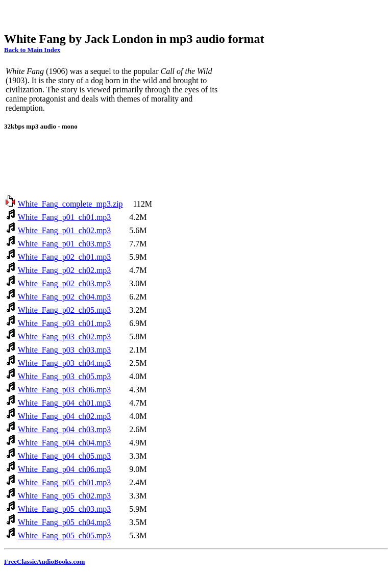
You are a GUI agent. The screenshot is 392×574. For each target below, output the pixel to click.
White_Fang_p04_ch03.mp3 (65, 429)
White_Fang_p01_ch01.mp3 (65, 217)
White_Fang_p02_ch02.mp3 (65, 270)
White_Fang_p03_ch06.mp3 (65, 390)
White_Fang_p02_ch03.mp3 (65, 283)
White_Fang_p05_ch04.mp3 (65, 522)
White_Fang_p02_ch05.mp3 (65, 310)
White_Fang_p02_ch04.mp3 (65, 297)
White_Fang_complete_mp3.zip (70, 204)
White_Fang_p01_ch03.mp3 (65, 244)
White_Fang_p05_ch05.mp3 (65, 535)
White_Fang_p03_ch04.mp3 (65, 363)
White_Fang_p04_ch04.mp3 (65, 443)
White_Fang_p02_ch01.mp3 (65, 257)
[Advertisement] (190, 15)
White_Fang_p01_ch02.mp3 (65, 230)
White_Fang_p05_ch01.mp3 (65, 482)
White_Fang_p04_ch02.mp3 (65, 416)
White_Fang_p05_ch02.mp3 (65, 496)
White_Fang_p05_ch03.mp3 (65, 509)
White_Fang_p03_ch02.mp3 (65, 336)
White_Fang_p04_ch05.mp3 (65, 456)
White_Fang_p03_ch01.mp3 (65, 323)
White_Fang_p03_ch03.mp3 (65, 350)
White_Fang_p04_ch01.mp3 (65, 403)
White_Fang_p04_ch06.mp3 (65, 469)
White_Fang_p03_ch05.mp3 (65, 376)
